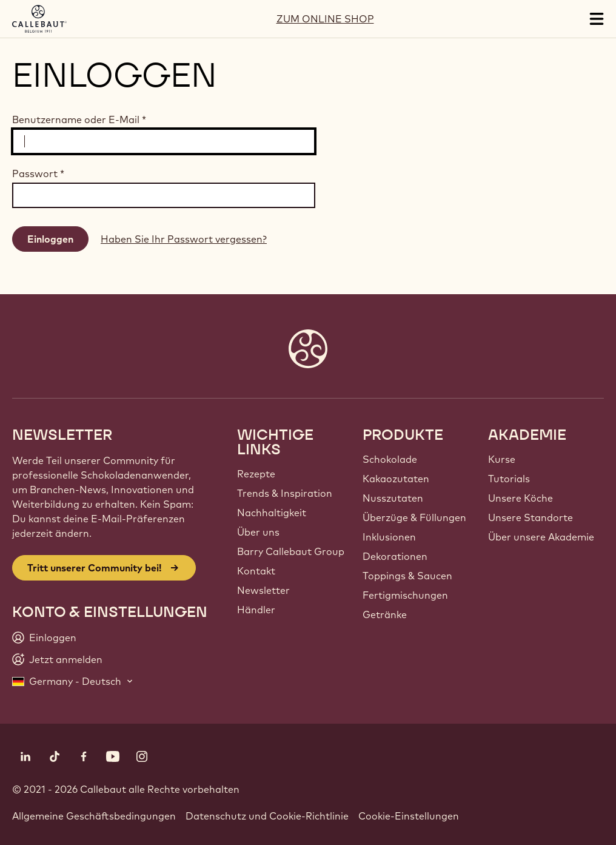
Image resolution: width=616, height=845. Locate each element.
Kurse (502, 459)
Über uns (258, 532)
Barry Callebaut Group (291, 551)
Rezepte (256, 474)
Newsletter (263, 590)
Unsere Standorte (531, 517)
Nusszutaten (393, 498)
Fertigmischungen (405, 595)
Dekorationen (395, 556)
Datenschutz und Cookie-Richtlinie (267, 816)
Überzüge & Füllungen (414, 517)
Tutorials (509, 479)
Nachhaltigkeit (272, 513)
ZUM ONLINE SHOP (325, 19)
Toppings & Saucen (407, 576)
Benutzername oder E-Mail (79, 120)
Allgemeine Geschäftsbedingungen (94, 816)
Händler (256, 610)
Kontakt (256, 571)
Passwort (38, 173)
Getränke (385, 614)
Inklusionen (389, 537)
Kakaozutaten (396, 479)
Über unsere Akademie (541, 537)
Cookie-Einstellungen (409, 816)
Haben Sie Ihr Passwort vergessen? (184, 239)
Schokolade (390, 459)
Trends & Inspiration (285, 493)
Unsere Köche (521, 498)
